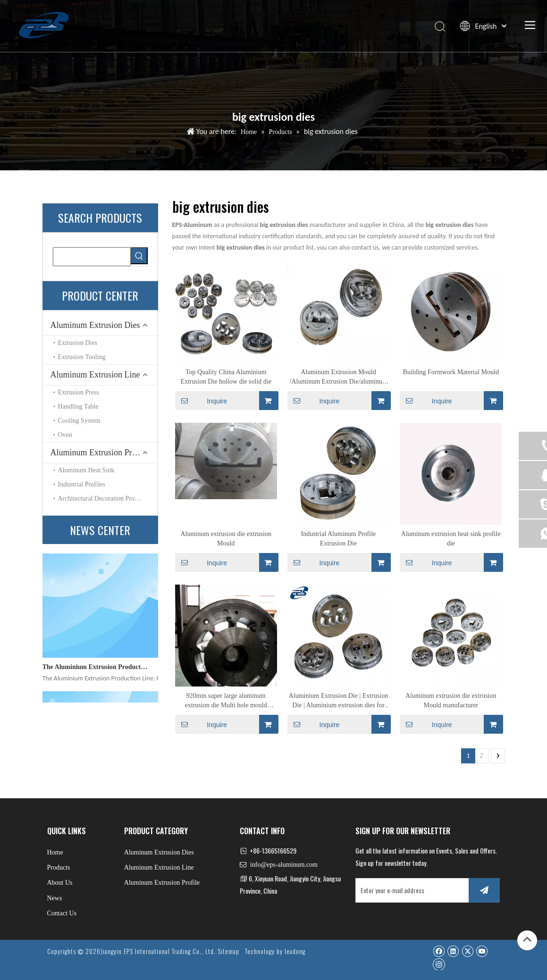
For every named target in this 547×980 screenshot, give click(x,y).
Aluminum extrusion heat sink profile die (451, 539)
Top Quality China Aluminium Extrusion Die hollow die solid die (226, 377)
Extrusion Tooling (82, 357)
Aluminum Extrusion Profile (99, 452)
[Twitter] (467, 951)
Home (55, 852)
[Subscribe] (484, 890)
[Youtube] (482, 951)
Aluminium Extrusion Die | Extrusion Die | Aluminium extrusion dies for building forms (338, 701)
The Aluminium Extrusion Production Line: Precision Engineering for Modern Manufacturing (96, 670)
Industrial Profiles (82, 484)
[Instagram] (439, 964)
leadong (295, 951)
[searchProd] (92, 257)
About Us (60, 883)
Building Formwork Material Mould (451, 372)
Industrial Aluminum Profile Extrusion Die (339, 539)
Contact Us (62, 913)
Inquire (201, 401)
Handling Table (78, 406)
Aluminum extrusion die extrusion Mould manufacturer (451, 700)
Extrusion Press (79, 392)
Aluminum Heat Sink (86, 470)
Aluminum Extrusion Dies (95, 325)
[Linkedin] (453, 951)
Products (59, 867)
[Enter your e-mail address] (410, 890)
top (527, 939)
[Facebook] (439, 951)
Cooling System (79, 421)
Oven (65, 435)
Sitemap (228, 951)
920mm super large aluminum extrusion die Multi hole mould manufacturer (226, 701)
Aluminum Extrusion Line (95, 375)
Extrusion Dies (78, 343)
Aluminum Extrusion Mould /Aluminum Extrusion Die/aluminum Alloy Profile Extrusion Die (339, 377)
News (55, 898)
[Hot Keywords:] (139, 256)
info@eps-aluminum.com (284, 865)
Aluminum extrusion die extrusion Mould (226, 539)
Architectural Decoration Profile (101, 498)
